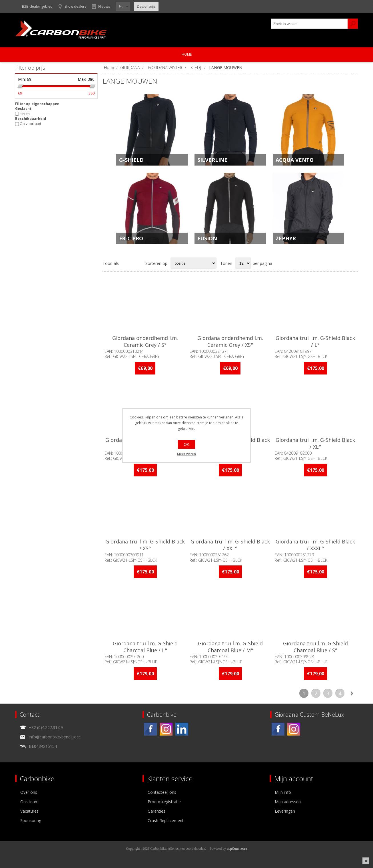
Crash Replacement (166, 820)
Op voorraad (30, 124)
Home (187, 54)
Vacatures (29, 811)
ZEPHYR (286, 238)
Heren (25, 114)
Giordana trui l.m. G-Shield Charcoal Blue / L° (145, 647)
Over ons (29, 792)
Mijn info (283, 792)
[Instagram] (166, 729)
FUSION (207, 238)
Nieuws (104, 6)
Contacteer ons (162, 792)
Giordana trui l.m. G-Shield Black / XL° (315, 443)
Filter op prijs (30, 68)
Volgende (352, 693)
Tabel (126, 263)
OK (186, 444)
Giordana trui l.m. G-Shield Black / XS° (145, 545)
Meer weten (186, 454)
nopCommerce (237, 849)
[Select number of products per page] (243, 263)
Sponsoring (31, 820)
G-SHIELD (131, 160)
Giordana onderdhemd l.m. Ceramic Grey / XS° (230, 341)
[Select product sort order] (193, 263)
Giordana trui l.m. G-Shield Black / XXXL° (315, 545)
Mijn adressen (288, 802)
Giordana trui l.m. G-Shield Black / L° (315, 341)
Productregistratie (164, 802)
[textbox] (309, 24)
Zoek (353, 24)
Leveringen (285, 811)
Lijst (137, 263)
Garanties (157, 811)
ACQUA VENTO (295, 160)
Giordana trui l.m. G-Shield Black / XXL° (230, 545)
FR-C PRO (131, 238)
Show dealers (75, 6)
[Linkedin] (182, 729)
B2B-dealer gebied (37, 6)
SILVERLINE (212, 160)
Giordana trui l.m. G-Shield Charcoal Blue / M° (230, 647)
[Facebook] (150, 729)
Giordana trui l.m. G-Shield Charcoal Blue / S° (315, 647)
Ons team (29, 802)
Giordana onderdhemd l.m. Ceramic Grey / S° (145, 341)
